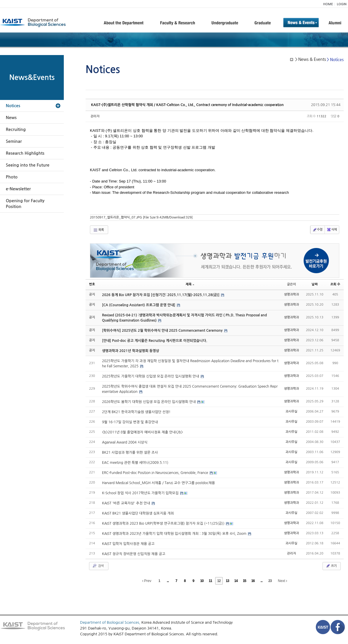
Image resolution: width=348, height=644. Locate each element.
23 (270, 581)
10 (202, 581)
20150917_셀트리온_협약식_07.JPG (141, 217)
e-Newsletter (18, 189)
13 (227, 581)
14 (236, 581)
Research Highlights (25, 153)
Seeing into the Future (28, 165)
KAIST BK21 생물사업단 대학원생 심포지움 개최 (138, 513)
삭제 (332, 230)
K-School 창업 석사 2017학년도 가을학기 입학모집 (141, 493)
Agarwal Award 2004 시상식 (125, 442)
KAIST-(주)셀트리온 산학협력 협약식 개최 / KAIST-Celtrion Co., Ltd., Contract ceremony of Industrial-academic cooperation (187, 105)
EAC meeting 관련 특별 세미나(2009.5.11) (135, 463)
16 (253, 581)
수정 (317, 230)
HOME (328, 4)
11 (210, 581)
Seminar (14, 141)
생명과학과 (291, 294)
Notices (13, 106)
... (168, 581)
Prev (147, 581)
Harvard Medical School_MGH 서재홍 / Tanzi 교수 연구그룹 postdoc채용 (159, 483)
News (11, 118)
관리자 (95, 116)
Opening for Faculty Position (25, 204)
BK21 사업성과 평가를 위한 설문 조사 (130, 453)
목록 (98, 230)
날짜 (315, 284)
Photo (12, 177)
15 (244, 581)
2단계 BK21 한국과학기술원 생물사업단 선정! (136, 412)
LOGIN (342, 4)
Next (282, 581)
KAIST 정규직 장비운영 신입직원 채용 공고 (134, 554)
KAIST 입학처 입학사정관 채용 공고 (128, 544)
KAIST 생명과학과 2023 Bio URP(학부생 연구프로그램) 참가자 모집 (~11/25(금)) (164, 523)
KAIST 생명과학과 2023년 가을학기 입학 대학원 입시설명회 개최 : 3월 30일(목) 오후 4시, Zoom (175, 534)
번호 (92, 284)
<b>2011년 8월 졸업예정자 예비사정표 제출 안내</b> (143, 432)
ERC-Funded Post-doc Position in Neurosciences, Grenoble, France (156, 473)
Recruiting (16, 129)
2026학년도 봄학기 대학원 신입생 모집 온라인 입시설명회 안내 (149, 402)
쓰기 (331, 566)
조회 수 (335, 284)
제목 (190, 284)
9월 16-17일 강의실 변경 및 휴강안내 (130, 422)
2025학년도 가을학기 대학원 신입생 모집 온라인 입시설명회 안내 (151, 376)
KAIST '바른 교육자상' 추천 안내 (127, 503)
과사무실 (291, 412)
